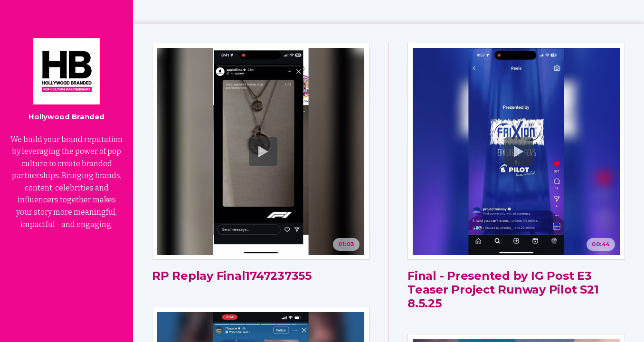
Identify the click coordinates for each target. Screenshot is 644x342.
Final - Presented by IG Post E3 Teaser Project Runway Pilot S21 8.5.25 (503, 290)
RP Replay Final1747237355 (232, 276)
